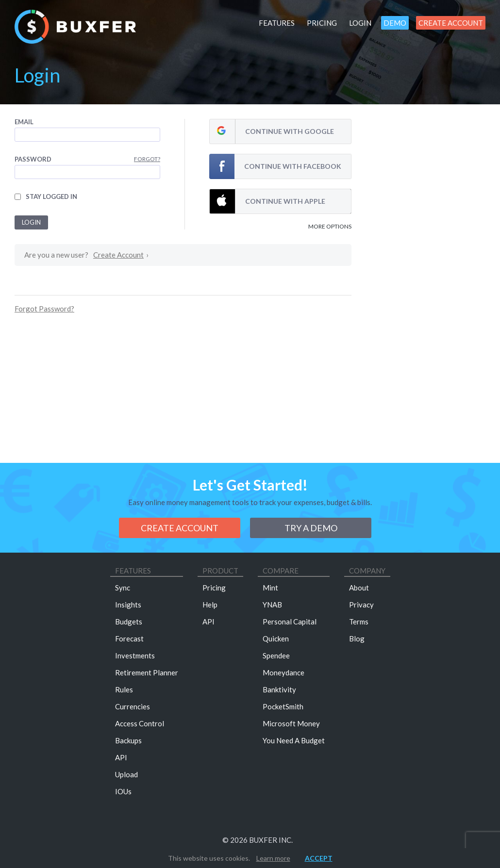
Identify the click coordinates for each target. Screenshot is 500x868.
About (359, 588)
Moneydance (283, 672)
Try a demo (311, 528)
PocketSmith (283, 706)
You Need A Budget (294, 740)
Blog (357, 639)
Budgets (129, 622)
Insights (128, 605)
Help (210, 605)
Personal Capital (290, 622)
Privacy (361, 605)
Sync (123, 588)
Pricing (322, 23)
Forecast (129, 639)
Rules (124, 689)
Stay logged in (51, 197)
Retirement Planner (147, 672)
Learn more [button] (273, 858)
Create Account (451, 23)
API (121, 757)
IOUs (123, 791)
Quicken (276, 639)
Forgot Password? (44, 309)
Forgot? (147, 159)
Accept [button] (319, 858)
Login (360, 23)
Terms (359, 622)
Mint (270, 588)
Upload (126, 774)
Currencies (133, 706)
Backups (128, 740)
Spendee (276, 655)
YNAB (272, 605)
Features (277, 23)
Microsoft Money (291, 723)
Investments (135, 655)
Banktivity (279, 689)
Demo (395, 23)
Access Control (140, 723)
